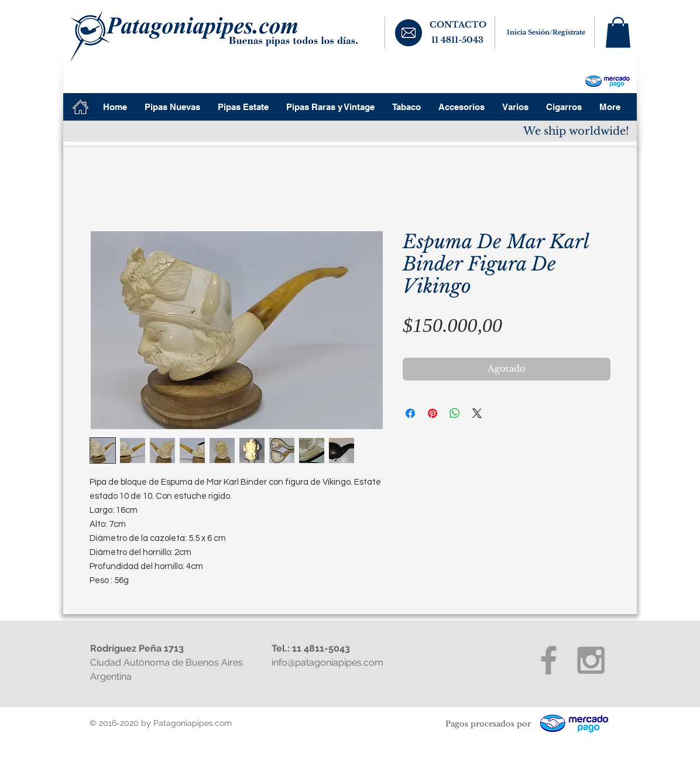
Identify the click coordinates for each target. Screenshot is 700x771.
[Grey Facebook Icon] (549, 660)
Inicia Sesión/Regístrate (546, 32)
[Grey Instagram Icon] (591, 660)
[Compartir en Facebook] (410, 413)
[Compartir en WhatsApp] (455, 413)
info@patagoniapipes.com (327, 662)
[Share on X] (477, 413)
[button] (618, 32)
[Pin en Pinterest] (433, 413)
